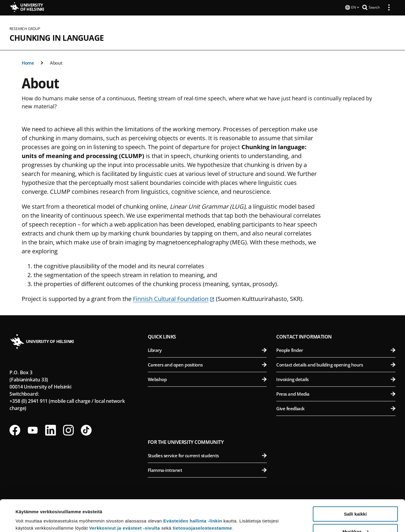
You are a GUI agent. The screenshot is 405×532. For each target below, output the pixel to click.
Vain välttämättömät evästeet (355, 517)
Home (28, 62)
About (56, 62)
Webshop (207, 379)
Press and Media (336, 393)
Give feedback (336, 408)
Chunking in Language (57, 37)
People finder (336, 350)
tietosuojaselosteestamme (202, 496)
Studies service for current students (207, 455)
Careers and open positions (207, 364)
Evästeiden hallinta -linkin (193, 489)
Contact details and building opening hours (336, 364)
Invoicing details (336, 379)
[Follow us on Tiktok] (86, 430)
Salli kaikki (355, 482)
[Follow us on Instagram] (68, 430)
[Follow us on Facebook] (15, 430)
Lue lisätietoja (31, 513)
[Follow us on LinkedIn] (51, 430)
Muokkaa (356, 500)
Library (207, 350)
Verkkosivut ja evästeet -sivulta (125, 496)
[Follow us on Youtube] (33, 430)
